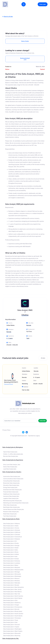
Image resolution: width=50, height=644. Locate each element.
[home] (5, 4)
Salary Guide (25, 41)
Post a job (43, 4)
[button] (24, 4)
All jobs (43, 358)
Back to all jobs (8, 17)
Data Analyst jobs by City (11, 639)
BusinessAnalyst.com (25, 59)
